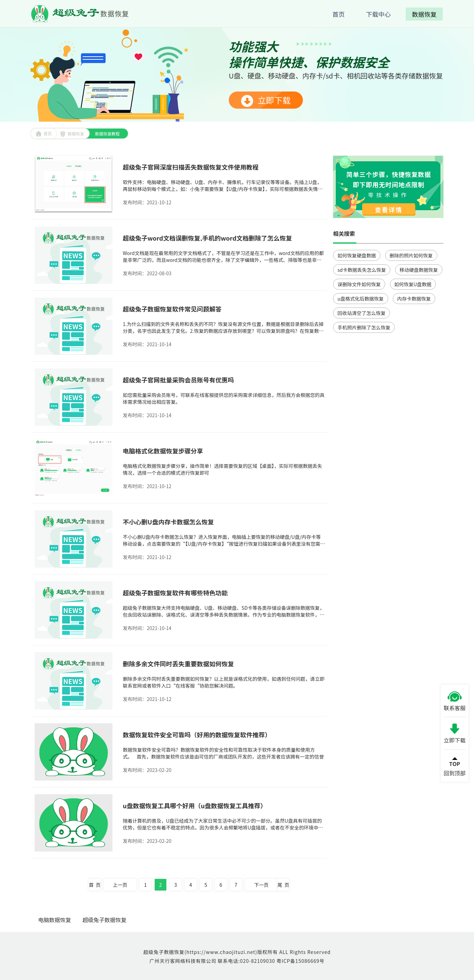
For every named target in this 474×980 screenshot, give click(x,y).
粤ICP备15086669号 (300, 961)
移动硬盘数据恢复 (419, 270)
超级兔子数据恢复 (105, 920)
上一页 (120, 885)
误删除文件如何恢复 (359, 284)
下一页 (261, 885)
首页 (44, 134)
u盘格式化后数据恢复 (361, 299)
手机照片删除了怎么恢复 (364, 327)
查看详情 (389, 209)
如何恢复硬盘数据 (357, 255)
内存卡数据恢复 (414, 299)
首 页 (95, 885)
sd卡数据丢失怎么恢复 (362, 270)
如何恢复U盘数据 (413, 284)
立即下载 (266, 100)
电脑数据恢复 (55, 920)
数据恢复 (72, 134)
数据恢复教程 (107, 134)
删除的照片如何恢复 (411, 255)
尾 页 (283, 885)
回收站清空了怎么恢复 (362, 313)
